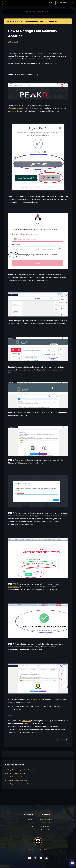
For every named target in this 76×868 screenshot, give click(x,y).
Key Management (52, 21)
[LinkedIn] (66, 739)
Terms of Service (46, 826)
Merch (30, 819)
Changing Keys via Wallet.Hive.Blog (19, 780)
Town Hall (30, 823)
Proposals (30, 826)
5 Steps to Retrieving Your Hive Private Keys (21, 770)
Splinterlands (12, 21)
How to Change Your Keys (16, 777)
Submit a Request (46, 819)
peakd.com (23, 105)
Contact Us (62, 3)
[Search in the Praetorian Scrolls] (38, 12)
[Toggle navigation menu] (73, 3)
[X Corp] (62, 739)
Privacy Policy (46, 830)
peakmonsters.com (17, 108)
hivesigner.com (14, 587)
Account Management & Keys (32, 21)
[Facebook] (57, 739)
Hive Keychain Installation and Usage (19, 784)
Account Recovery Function (16, 773)
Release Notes (46, 823)
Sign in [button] (51, 3)
